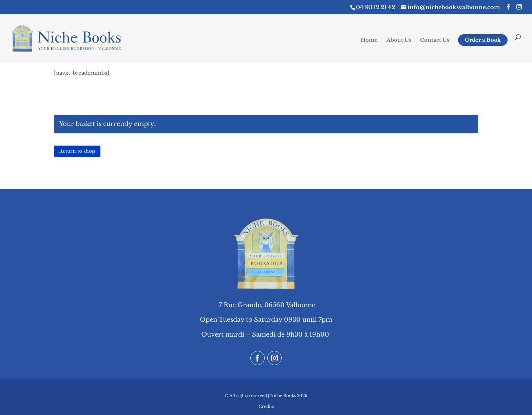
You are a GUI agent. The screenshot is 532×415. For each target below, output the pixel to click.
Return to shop (77, 151)
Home (369, 40)
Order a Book (483, 40)
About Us (399, 40)
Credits (266, 406)
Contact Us (435, 40)
